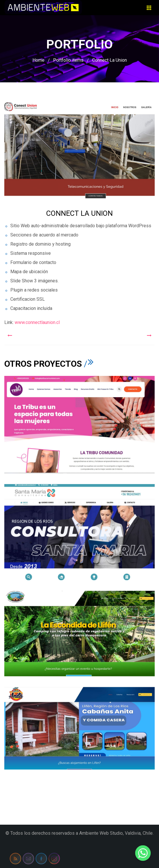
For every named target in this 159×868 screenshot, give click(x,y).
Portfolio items (68, 60)
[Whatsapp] (143, 853)
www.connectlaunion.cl (37, 322)
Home (38, 60)
